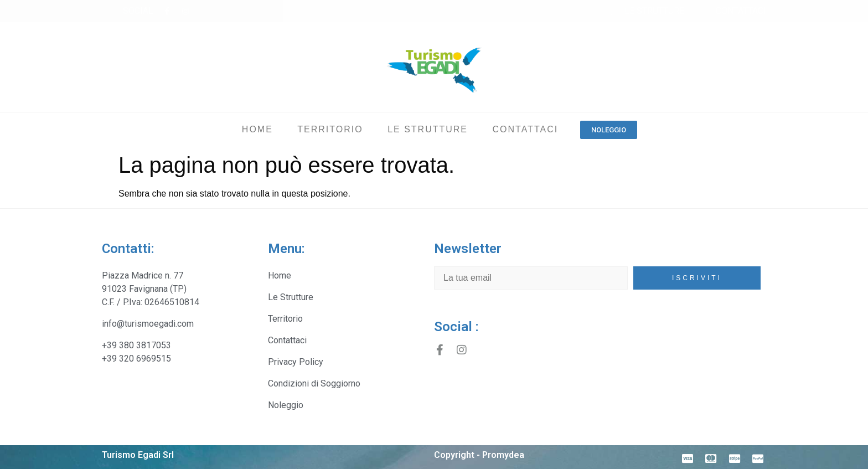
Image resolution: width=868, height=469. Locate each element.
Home (257, 129)
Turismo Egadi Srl (138, 455)
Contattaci (525, 129)
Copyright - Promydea (479, 455)
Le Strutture (428, 129)
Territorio (330, 129)
